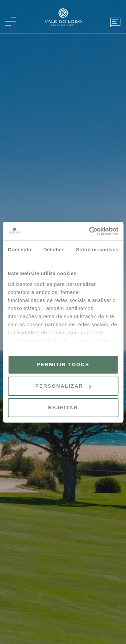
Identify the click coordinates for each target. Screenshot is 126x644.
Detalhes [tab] (54, 249)
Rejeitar (63, 407)
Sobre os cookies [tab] (97, 249)
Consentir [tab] (20, 249)
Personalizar (63, 386)
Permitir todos (63, 364)
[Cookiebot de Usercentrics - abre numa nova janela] (90, 231)
